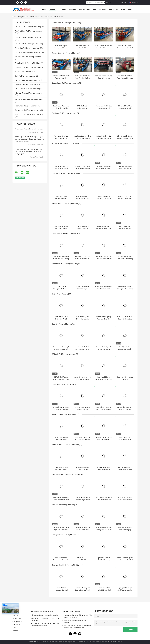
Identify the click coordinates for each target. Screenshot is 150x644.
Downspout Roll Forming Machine (28, 67)
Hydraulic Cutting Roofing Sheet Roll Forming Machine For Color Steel (104, 78)
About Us (73, 9)
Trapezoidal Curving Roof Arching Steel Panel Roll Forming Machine (104, 530)
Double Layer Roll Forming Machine (28, 37)
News (123, 9)
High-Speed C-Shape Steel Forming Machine (75, 621)
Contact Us (113, 9)
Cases (130, 9)
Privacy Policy (33, 642)
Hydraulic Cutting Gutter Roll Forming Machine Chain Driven (61, 409)
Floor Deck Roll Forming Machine (27, 63)
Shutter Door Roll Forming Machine (28, 57)
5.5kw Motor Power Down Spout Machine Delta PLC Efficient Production (104, 289)
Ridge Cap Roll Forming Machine (27, 48)
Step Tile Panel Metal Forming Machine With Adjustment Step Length (104, 168)
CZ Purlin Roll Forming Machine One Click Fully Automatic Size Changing (61, 379)
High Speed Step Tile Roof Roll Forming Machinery (104, 560)
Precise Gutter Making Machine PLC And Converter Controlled (82, 409)
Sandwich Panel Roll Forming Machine (29, 100)
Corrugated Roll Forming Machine (27, 110)
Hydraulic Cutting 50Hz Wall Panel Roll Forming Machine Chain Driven (104, 138)
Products (53, 9)
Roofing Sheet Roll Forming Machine (29, 31)
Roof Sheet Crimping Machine (26, 106)
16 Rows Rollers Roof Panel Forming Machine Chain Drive (82, 78)
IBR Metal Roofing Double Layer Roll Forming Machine (82, 108)
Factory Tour (84, 9)
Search (107, 3)
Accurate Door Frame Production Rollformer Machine (125, 198)
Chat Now (123, 2)
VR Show (63, 9)
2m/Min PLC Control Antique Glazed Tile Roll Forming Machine (125, 48)
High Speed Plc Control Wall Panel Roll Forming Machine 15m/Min (125, 138)
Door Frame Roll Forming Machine (28, 52)
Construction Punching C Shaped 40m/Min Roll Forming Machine (61, 349)
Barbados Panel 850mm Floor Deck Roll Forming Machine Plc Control (104, 259)
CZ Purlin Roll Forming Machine (27, 80)
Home (44, 9)
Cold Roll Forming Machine (25, 76)
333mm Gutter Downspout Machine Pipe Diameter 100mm (61, 289)
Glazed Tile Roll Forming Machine (27, 27)
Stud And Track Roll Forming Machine (29, 114)
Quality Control (99, 9)
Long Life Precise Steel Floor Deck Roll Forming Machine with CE (61, 259)
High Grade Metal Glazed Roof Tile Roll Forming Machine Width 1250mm (104, 48)
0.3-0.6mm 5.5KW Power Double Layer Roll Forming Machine (125, 108)
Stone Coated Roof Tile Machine (27, 89)
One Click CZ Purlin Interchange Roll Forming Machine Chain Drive (104, 379)
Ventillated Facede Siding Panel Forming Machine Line (82, 138)
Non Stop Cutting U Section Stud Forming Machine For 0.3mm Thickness (77, 627)
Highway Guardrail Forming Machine (29, 93)
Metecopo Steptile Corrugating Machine (45, 615)
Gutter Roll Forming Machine (26, 85)
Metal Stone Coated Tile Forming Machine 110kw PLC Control (82, 439)
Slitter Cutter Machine (23, 72)
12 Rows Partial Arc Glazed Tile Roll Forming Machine (82, 48)
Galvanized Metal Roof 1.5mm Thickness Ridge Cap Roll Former (82, 168)
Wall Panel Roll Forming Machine (27, 44)
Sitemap (15, 631)
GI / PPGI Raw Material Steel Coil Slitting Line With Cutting (125, 319)
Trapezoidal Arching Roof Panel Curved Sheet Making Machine (82, 530)
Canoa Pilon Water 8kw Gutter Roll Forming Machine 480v (125, 409)
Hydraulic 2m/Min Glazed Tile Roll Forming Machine (46, 619)
